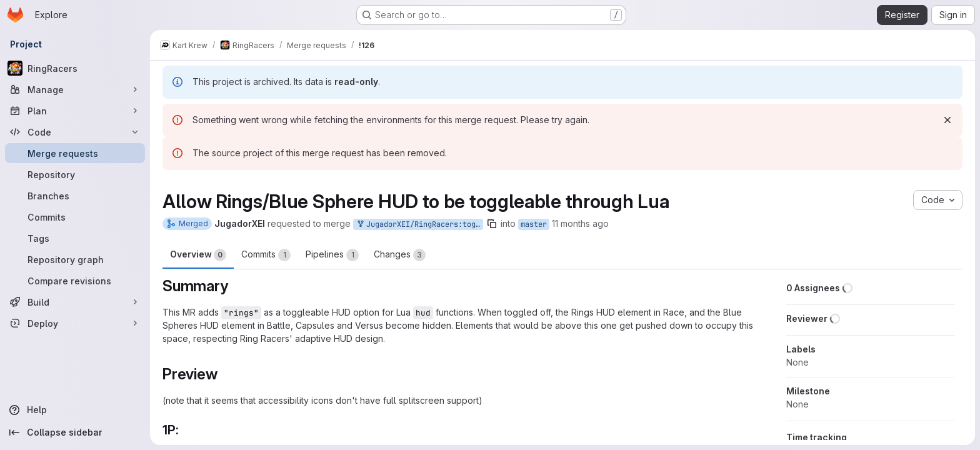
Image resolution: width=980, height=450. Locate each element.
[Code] (75, 132)
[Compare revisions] (75, 281)
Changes (400, 255)
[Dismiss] (947, 120)
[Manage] (75, 89)
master (534, 224)
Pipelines (332, 255)
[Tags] (75, 238)
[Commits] (75, 217)
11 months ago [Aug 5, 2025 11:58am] (580, 223)
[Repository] (75, 174)
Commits (266, 255)
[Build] (75, 302)
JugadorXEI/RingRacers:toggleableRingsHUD (419, 225)
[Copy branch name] (492, 224)
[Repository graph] (75, 259)
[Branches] (75, 196)
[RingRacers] (75, 68)
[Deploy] (75, 323)
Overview (198, 255)
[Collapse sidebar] (75, 432)
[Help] (75, 410)
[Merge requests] (75, 153)
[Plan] (75, 111)
